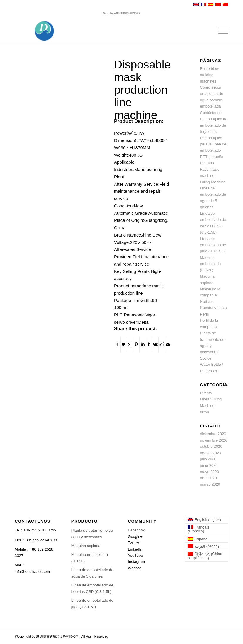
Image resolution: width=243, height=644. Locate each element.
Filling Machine (213, 182)
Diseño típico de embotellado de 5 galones (214, 125)
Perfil (205, 314)
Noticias (207, 302)
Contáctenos (211, 113)
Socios (206, 358)
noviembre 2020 (214, 440)
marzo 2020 (210, 484)
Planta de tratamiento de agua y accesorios (92, 534)
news (205, 412)
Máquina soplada (86, 546)
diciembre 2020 (213, 434)
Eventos (207, 163)
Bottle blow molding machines (210, 75)
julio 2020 (208, 459)
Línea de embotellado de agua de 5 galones (92, 573)
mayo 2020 (210, 472)
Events (206, 393)
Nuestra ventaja (213, 308)
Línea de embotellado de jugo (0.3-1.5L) (213, 245)
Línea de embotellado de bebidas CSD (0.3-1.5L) (92, 588)
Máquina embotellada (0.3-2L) (211, 264)
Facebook (136, 530)
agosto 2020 (211, 453)
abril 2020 (208, 478)
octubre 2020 (211, 446)
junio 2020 (209, 466)
